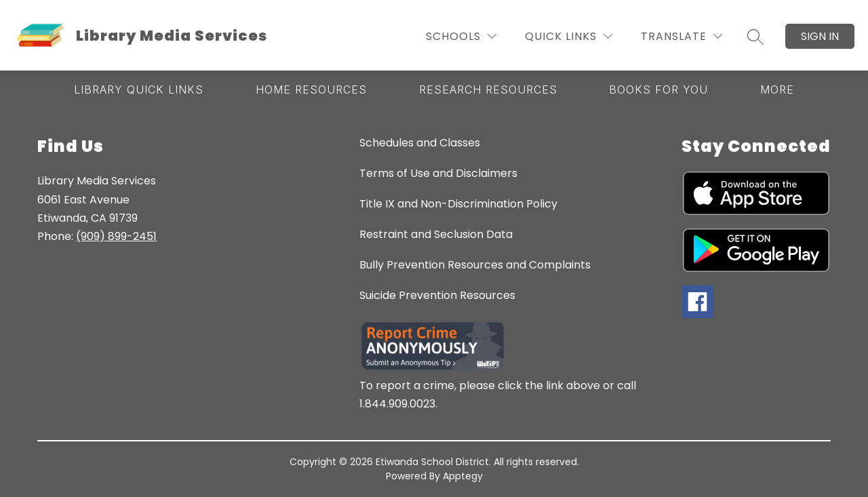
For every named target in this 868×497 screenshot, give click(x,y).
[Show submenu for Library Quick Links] (139, 90)
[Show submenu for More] (777, 90)
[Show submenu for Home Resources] (311, 90)
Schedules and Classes (420, 143)
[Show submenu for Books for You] (658, 90)
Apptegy (463, 476)
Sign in (820, 36)
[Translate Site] (682, 36)
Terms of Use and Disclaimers (438, 173)
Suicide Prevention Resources (437, 295)
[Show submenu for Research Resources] (488, 90)
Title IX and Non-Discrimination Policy (458, 204)
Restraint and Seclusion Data (436, 234)
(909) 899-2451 (116, 236)
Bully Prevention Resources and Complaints (475, 265)
